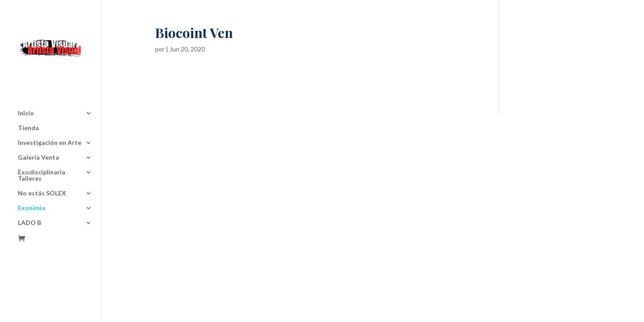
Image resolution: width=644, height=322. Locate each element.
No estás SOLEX (42, 163)
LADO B (30, 193)
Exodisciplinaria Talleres (42, 146)
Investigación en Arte (50, 113)
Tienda (28, 98)
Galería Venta (38, 128)
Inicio (26, 83)
